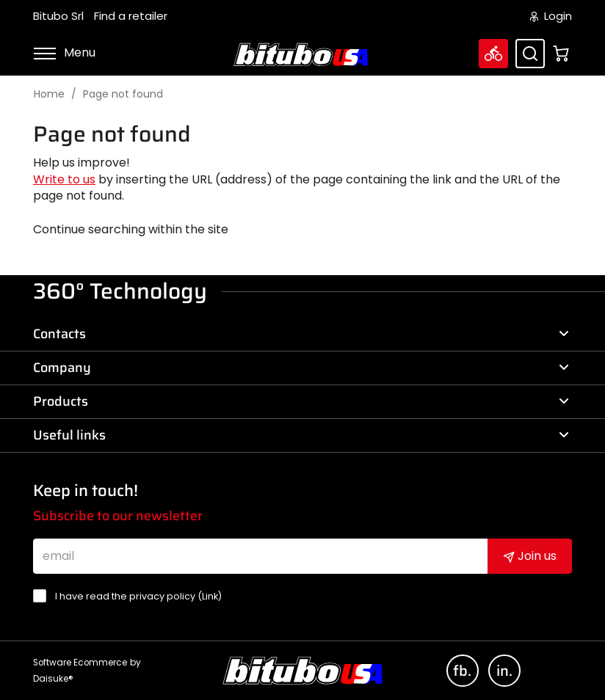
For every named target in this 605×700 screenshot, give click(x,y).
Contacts (301, 334)
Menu (64, 52)
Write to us (64, 179)
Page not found (123, 94)
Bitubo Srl (58, 16)
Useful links (301, 435)
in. (504, 671)
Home (49, 94)
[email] (260, 556)
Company (301, 368)
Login (551, 16)
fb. (462, 671)
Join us (530, 556)
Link (210, 596)
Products (301, 401)
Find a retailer (131, 16)
